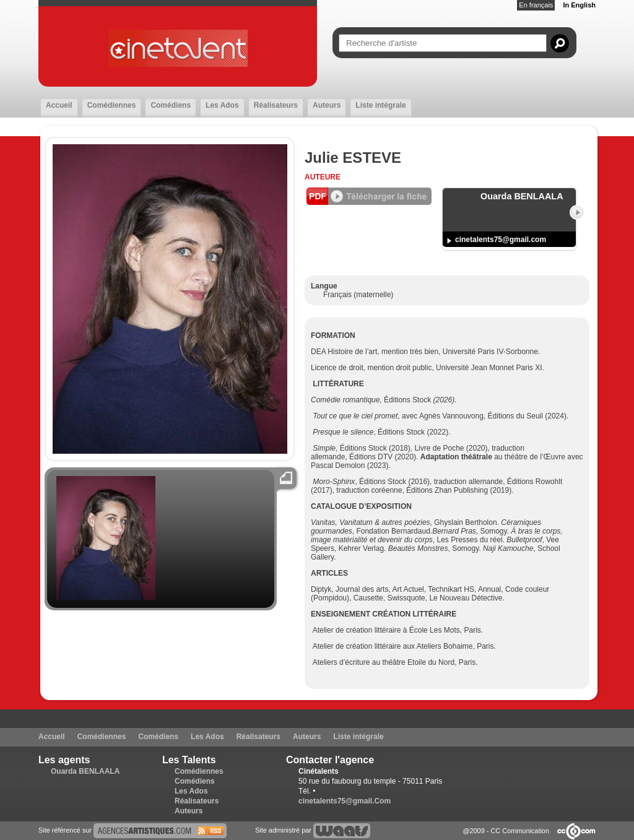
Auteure (323, 177)
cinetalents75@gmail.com (501, 240)
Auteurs (327, 105)
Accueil (59, 105)
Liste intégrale (380, 105)
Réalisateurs (276, 105)
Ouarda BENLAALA (85, 771)
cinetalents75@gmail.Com (345, 801)
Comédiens (171, 105)
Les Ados (222, 105)
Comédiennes (112, 105)
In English (579, 5)
